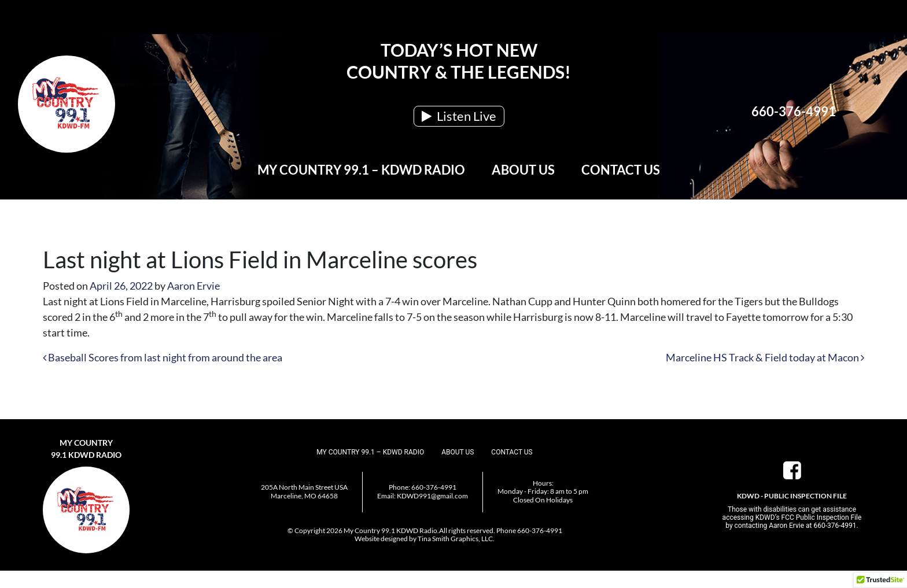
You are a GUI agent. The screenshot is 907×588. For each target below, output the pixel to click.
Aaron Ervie (193, 286)
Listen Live (459, 116)
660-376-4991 (794, 111)
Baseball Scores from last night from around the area (163, 357)
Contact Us (621, 170)
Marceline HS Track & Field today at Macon (765, 357)
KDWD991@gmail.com (432, 496)
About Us (523, 170)
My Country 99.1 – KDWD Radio (361, 170)
